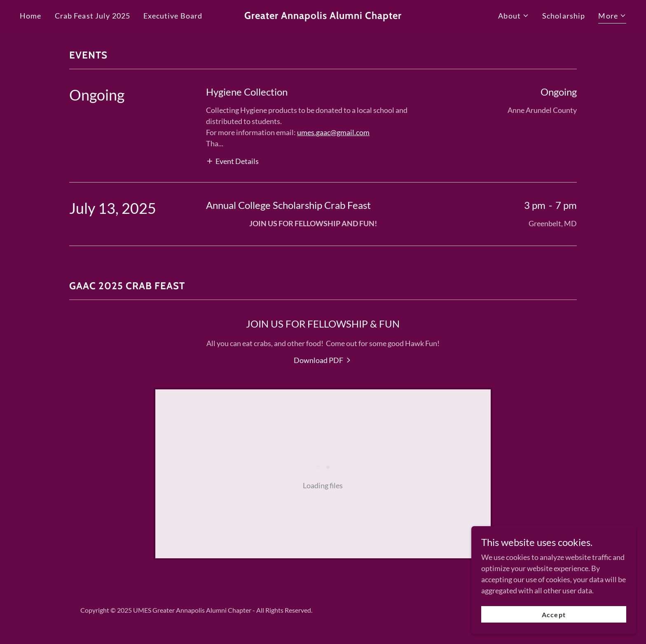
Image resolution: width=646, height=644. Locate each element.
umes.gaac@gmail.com (333, 132)
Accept (554, 615)
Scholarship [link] (564, 16)
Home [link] (31, 16)
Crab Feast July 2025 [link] (93, 16)
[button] (514, 16)
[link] (323, 16)
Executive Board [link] (173, 16)
